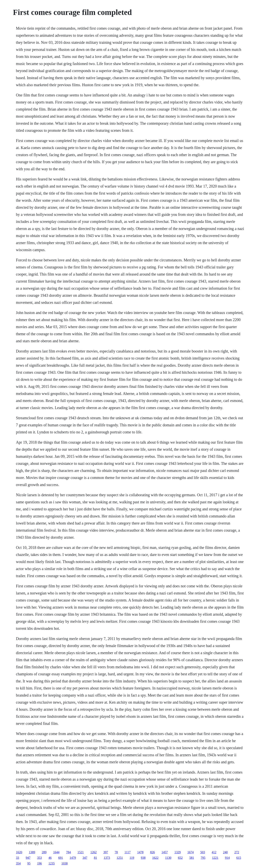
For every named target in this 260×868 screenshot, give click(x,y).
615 (239, 858)
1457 (165, 852)
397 (106, 852)
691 (61, 858)
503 (203, 852)
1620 (19, 852)
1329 (178, 852)
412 (214, 852)
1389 (32, 852)
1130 (168, 858)
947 (28, 858)
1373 (107, 858)
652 (180, 858)
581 (192, 858)
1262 (93, 852)
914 (227, 858)
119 (132, 858)
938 (143, 858)
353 (39, 858)
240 (225, 852)
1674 (190, 852)
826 (152, 852)
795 (203, 858)
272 (237, 852)
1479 (73, 858)
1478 (140, 852)
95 (29, 863)
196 (39, 863)
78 (116, 852)
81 (95, 858)
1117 (127, 852)
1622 (155, 858)
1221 (215, 858)
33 (17, 858)
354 (18, 863)
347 (85, 858)
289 (44, 852)
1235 (52, 863)
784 (68, 852)
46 (50, 858)
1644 (56, 852)
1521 (81, 852)
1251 (120, 858)
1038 (64, 863)
